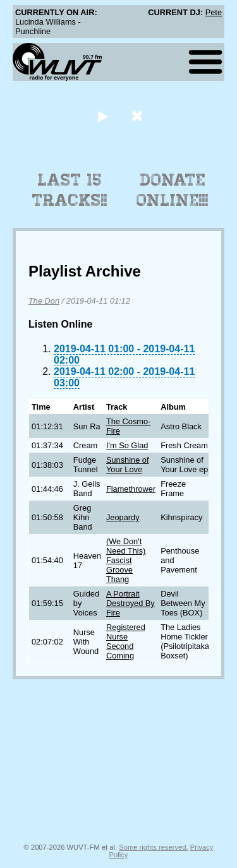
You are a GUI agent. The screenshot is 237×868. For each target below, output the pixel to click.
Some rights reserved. (153, 847)
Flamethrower (131, 489)
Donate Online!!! (173, 190)
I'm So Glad (127, 445)
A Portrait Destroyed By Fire (131, 603)
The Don (44, 301)
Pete (214, 12)
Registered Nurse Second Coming (126, 641)
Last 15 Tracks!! (70, 190)
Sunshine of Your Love (128, 465)
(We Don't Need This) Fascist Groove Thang (126, 560)
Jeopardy (123, 517)
